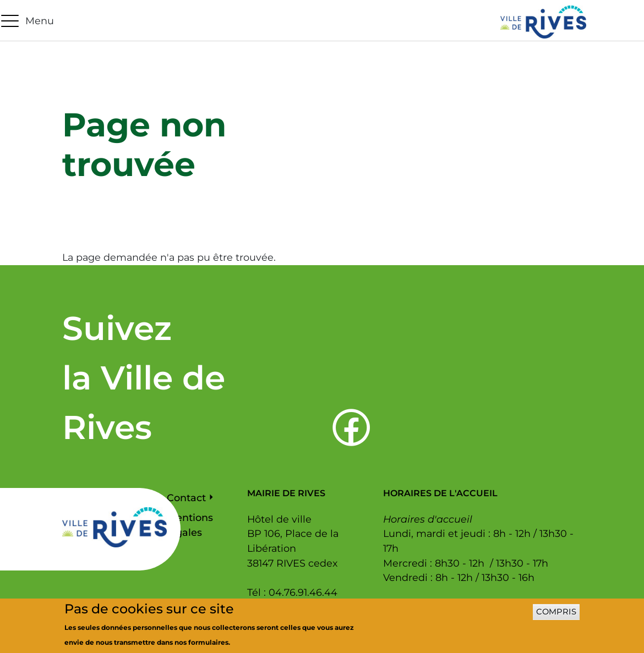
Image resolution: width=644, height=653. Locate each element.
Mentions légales (190, 525)
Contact (186, 498)
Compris (556, 616)
